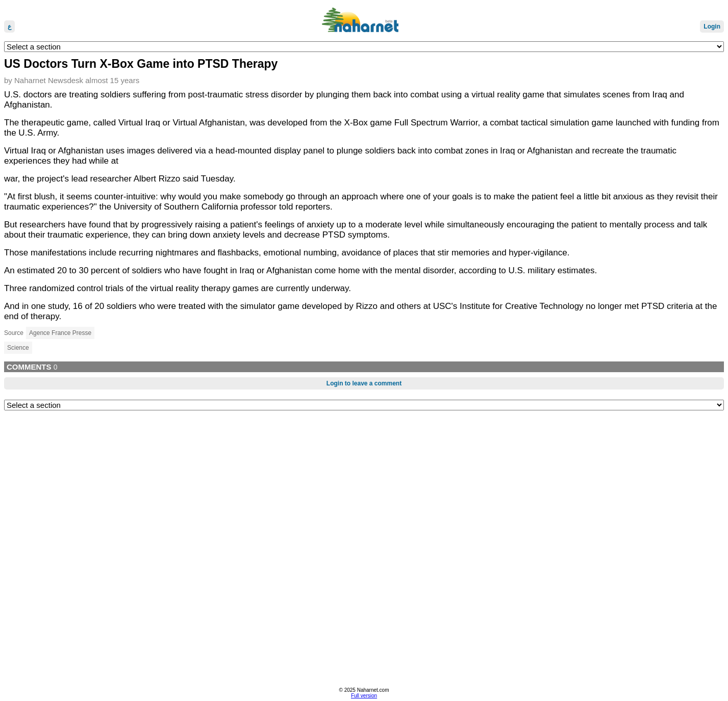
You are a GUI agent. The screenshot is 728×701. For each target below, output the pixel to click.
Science (18, 348)
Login (712, 27)
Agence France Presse (60, 333)
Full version (364, 696)
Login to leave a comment (364, 383)
